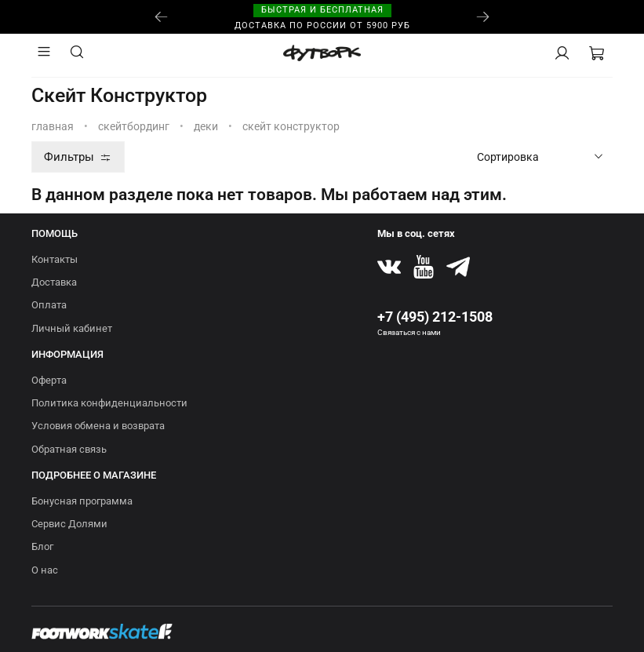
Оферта (49, 380)
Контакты (55, 259)
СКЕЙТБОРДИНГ (134, 126)
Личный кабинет (72, 328)
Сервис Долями (69, 524)
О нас (45, 570)
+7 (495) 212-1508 (435, 317)
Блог (42, 546)
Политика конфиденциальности (109, 403)
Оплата (49, 305)
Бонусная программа (82, 501)
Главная (53, 126)
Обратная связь (69, 449)
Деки (206, 126)
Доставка (54, 282)
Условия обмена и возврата (98, 426)
